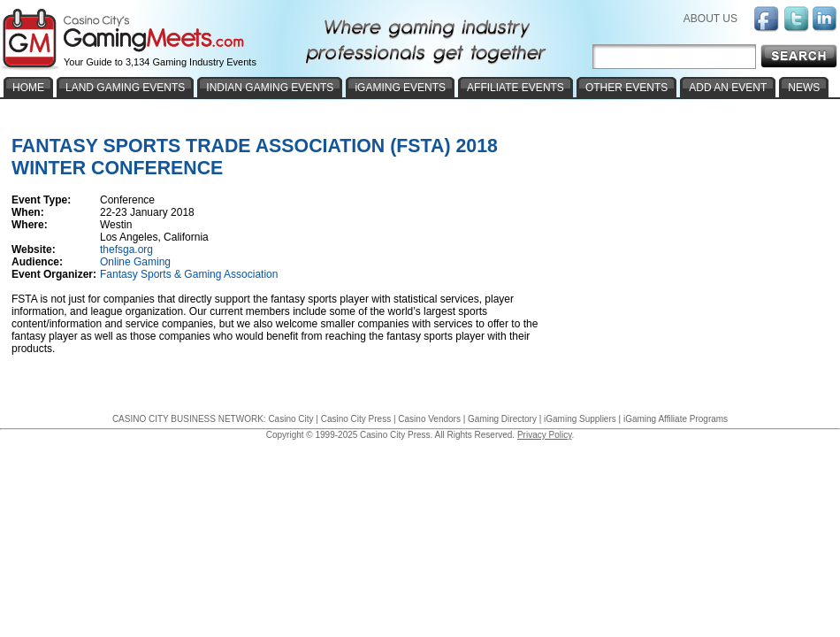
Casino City (290, 419)
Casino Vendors (429, 419)
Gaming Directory (502, 419)
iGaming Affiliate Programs (676, 419)
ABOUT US (710, 19)
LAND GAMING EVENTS (125, 88)
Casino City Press (356, 419)
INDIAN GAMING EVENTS (270, 88)
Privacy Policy (545, 435)
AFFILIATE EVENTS (515, 88)
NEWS (804, 88)
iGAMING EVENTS (400, 88)
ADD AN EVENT (728, 88)
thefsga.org (126, 249)
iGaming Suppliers (580, 419)
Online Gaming (135, 262)
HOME (28, 88)
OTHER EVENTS (626, 88)
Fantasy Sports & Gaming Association (189, 274)
